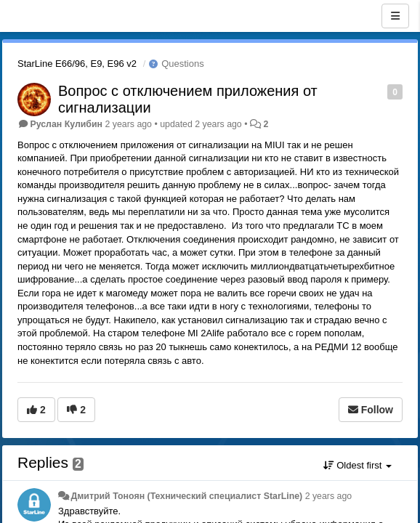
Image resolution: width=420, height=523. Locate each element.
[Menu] (395, 16)
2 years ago (329, 496)
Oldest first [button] (358, 465)
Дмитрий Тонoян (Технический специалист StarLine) (186, 496)
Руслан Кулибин (66, 124)
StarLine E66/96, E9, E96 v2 (77, 64)
